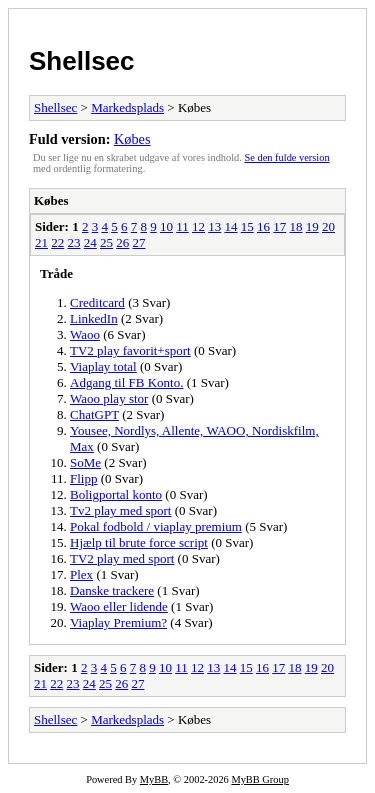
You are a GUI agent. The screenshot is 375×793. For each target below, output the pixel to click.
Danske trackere (112, 590)
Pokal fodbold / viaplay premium (156, 526)
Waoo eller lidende (119, 606)
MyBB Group (259, 779)
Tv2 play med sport (120, 510)
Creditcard (97, 302)
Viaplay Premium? (118, 622)
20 (328, 226)
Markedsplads (127, 107)
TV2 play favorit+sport (130, 350)
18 (295, 226)
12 (198, 226)
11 (182, 226)
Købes (132, 139)
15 (247, 226)
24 (90, 242)
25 (106, 242)
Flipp (83, 478)
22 (57, 242)
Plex (81, 574)
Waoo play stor (109, 398)
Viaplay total (103, 366)
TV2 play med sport (122, 558)
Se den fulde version (287, 157)
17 (279, 226)
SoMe (85, 462)
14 (230, 226)
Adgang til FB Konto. (126, 382)
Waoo (85, 334)
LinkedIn (94, 318)
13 (214, 226)
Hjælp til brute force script (139, 542)
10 (166, 226)
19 (312, 226)
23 (74, 242)
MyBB (154, 779)
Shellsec (82, 61)
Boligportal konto (116, 494)
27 (139, 242)
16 (263, 226)
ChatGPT (94, 414)
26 (122, 242)
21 (41, 242)
